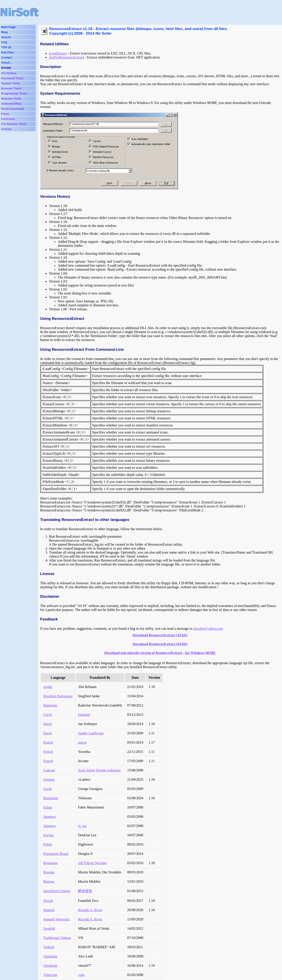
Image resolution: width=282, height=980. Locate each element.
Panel (5, 114)
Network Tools (11, 99)
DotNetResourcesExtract (66, 57)
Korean (48, 835)
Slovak (48, 901)
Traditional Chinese (57, 938)
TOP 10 (6, 47)
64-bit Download (12, 109)
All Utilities (9, 73)
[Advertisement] (135, 12)
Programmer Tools (14, 93)
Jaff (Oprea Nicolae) (92, 863)
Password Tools (12, 78)
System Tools (11, 83)
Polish (48, 844)
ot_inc (82, 826)
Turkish (49, 947)
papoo (82, 742)
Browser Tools (11, 88)
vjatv (82, 975)
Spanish (49, 910)
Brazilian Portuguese (58, 696)
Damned (84, 715)
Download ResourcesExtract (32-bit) (160, 635)
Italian (48, 807)
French (48, 742)
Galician (49, 770)
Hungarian (51, 798)
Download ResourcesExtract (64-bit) (160, 644)
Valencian (50, 975)
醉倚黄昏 (85, 891)
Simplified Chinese (57, 891)
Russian (49, 872)
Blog (4, 32)
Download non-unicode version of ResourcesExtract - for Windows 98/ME (160, 653)
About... (7, 63)
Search (6, 37)
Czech (48, 715)
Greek (48, 789)
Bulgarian (50, 705)
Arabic (48, 687)
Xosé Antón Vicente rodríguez (99, 770)
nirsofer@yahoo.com (208, 629)
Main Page (8, 27)
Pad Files (8, 52)
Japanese (49, 817)
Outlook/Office (11, 104)
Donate (6, 68)
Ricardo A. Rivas (90, 910)
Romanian (50, 863)
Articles (7, 129)
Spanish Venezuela (56, 919)
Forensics (8, 119)
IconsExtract (58, 53)
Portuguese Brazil (56, 854)
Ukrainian (50, 956)
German (49, 779)
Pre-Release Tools (14, 124)
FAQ (4, 42)
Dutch (48, 724)
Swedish (49, 928)
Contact (7, 57)
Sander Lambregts (91, 733)
